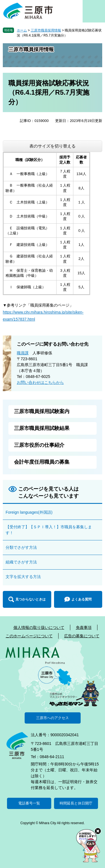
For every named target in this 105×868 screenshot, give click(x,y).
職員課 (23, 353)
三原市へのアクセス (53, 718)
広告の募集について (82, 636)
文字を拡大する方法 (23, 577)
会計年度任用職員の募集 (42, 462)
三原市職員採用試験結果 (42, 428)
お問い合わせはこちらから (40, 382)
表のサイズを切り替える (53, 146)
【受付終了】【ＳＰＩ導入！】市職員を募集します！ (49, 530)
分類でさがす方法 (21, 547)
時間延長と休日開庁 (76, 803)
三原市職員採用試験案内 (42, 411)
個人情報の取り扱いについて (39, 627)
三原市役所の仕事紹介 (39, 445)
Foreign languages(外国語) (29, 512)
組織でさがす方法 (21, 562)
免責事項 (84, 627)
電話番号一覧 (29, 803)
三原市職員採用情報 (46, 30)
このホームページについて (29, 636)
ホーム (22, 30)
